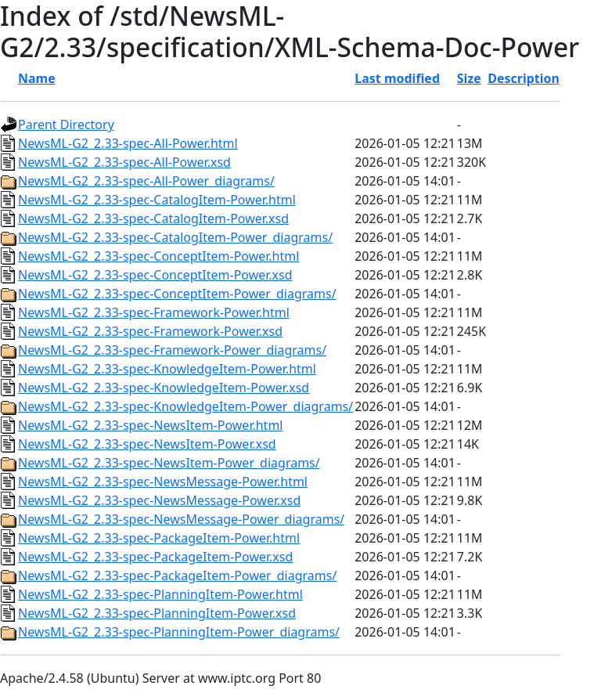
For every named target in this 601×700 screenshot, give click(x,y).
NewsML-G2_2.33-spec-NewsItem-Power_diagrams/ (169, 463)
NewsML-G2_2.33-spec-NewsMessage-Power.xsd (159, 500)
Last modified (397, 78)
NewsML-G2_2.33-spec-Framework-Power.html (154, 312)
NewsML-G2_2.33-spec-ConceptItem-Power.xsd (155, 275)
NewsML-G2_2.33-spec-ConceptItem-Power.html (158, 256)
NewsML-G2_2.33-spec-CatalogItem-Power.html (157, 200)
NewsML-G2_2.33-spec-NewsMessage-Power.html (163, 482)
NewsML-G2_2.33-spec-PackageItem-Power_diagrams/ (177, 576)
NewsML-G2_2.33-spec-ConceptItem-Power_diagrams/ (177, 294)
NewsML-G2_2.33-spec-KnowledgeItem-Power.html (167, 369)
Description (524, 78)
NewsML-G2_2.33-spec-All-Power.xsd (124, 162)
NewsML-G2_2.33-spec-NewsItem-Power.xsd (147, 444)
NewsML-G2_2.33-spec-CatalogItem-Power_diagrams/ (175, 237)
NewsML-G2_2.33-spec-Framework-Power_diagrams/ (172, 350)
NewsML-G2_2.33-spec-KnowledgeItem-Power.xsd (164, 388)
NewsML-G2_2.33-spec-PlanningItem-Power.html (160, 594)
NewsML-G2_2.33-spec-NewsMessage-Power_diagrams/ (181, 519)
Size (469, 78)
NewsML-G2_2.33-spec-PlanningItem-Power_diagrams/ (179, 632)
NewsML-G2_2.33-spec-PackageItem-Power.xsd (155, 557)
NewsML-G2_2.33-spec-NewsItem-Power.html (150, 425)
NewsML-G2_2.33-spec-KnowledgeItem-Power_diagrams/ (185, 406)
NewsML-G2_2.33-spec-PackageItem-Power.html (159, 538)
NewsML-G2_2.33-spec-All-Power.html (128, 143)
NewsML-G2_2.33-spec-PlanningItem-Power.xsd (157, 613)
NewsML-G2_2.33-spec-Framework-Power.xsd (150, 331)
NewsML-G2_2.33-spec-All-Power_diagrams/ (146, 181)
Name (37, 78)
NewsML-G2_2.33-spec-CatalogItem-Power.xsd (153, 218)
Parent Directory (66, 124)
